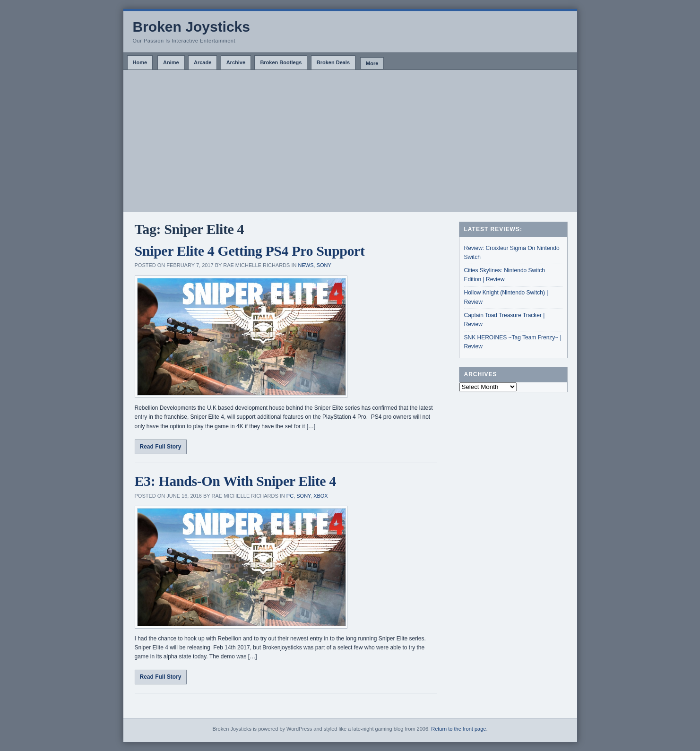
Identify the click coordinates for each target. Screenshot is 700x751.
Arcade (203, 62)
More (372, 63)
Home (140, 62)
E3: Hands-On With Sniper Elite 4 (235, 481)
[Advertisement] (350, 141)
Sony (324, 265)
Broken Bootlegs (281, 62)
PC (290, 496)
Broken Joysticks (191, 27)
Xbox (321, 496)
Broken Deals (333, 62)
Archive (236, 62)
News (306, 265)
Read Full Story (161, 447)
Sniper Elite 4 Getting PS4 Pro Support (250, 251)
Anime (171, 62)
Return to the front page (458, 729)
